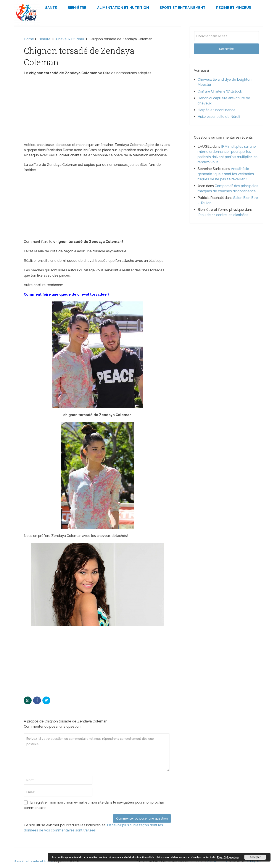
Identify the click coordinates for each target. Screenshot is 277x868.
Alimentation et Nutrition (123, 8)
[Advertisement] (97, 110)
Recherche (226, 49)
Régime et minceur (234, 8)
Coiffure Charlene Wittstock (220, 91)
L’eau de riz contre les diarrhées (223, 215)
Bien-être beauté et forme (34, 861)
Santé (51, 8)
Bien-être (77, 8)
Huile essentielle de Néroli (219, 117)
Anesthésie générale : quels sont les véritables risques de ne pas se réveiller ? (226, 174)
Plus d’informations (228, 857)
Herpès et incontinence (217, 110)
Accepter (255, 857)
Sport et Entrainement (183, 8)
